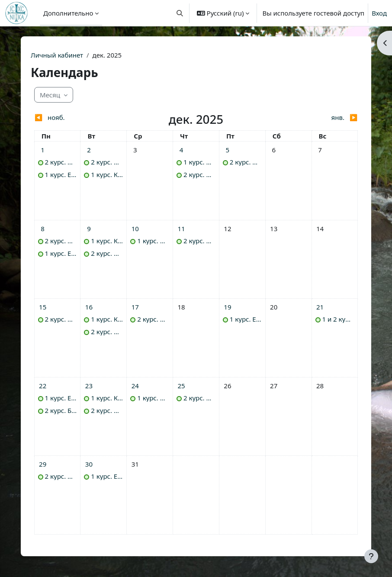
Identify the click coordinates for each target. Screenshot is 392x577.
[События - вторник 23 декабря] (89, 386)
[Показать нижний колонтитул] (371, 556)
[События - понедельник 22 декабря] (43, 386)
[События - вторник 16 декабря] (89, 307)
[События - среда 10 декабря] (135, 229)
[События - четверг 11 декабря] (181, 229)
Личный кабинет (57, 55)
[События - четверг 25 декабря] (181, 386)
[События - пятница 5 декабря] (228, 150)
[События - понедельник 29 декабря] (43, 464)
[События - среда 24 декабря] (135, 386)
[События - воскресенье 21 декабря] (320, 307)
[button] (180, 13)
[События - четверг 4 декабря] (181, 150)
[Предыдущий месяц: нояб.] (75, 118)
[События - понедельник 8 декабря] (43, 229)
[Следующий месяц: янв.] (317, 118)
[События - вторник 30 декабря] (89, 464)
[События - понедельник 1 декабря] (43, 150)
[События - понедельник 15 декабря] (43, 307)
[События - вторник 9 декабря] (89, 229)
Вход (379, 13)
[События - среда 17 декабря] (135, 307)
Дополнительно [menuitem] (68, 13)
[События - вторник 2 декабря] (89, 150)
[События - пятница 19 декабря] (228, 307)
